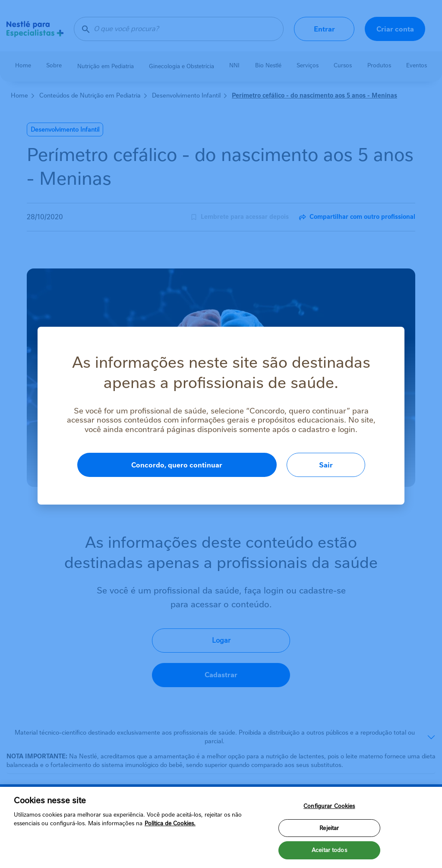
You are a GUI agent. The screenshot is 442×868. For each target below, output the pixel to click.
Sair (326, 465)
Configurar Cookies (329, 806)
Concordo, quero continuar (177, 465)
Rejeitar (329, 828)
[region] (221, 827)
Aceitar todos (329, 850)
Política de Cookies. (170, 823)
